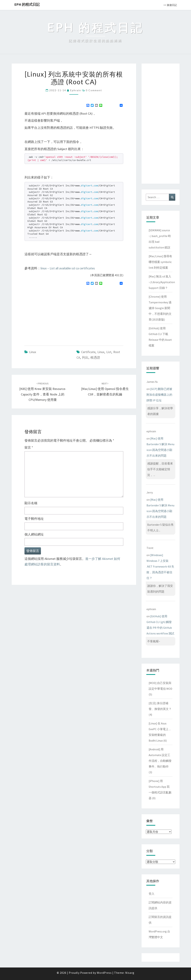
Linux (33, 352)
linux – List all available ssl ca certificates (68, 268)
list (109, 352)
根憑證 (95, 357)
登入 (152, 894)
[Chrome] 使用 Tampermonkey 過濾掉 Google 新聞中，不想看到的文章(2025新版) (160, 308)
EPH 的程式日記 (27, 4)
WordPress (104, 973)
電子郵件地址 (34, 519)
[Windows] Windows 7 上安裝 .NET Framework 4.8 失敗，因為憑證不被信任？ (160, 566)
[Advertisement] (54, 314)
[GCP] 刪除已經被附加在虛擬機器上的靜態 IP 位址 (159, 395)
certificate (88, 352)
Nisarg (130, 973)
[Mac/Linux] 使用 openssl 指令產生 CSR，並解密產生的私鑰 (105, 389)
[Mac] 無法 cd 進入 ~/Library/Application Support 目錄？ (162, 282)
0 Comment (94, 90)
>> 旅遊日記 (170, 5)
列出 (85, 357)
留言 (29, 447)
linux (101, 352)
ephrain (76, 90)
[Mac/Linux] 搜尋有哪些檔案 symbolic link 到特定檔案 (160, 262)
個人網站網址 (34, 534)
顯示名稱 (31, 503)
